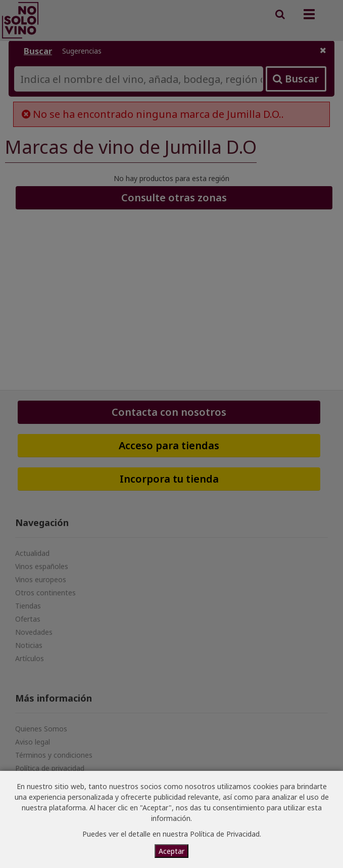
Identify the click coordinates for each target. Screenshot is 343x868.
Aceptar (171, 851)
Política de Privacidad (225, 834)
